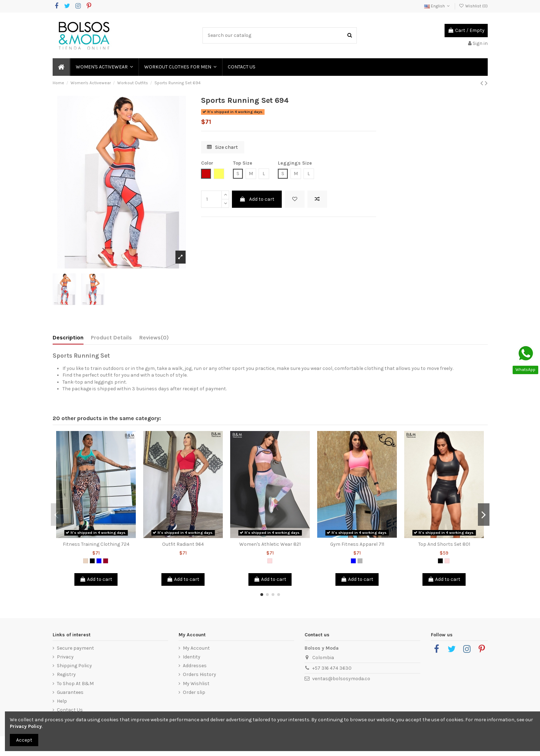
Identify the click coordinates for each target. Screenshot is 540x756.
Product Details (111, 337)
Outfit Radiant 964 (183, 544)
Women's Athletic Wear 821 (270, 544)
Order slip (194, 692)
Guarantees (70, 692)
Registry (66, 674)
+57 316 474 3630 (332, 668)
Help (62, 701)
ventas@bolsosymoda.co (341, 679)
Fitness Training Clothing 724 (96, 544)
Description (68, 337)
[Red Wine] (106, 561)
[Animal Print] (86, 561)
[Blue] (99, 561)
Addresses (195, 666)
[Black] (92, 561)
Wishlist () (473, 6)
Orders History (199, 674)
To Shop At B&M (75, 684)
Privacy (65, 657)
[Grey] (360, 561)
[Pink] (270, 561)
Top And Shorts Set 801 (444, 544)
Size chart (222, 147)
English (438, 6)
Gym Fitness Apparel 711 (357, 544)
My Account (196, 648)
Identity (192, 657)
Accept (24, 740)
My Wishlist (196, 684)
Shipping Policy (74, 666)
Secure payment (75, 648)
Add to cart (257, 199)
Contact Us (70, 710)
